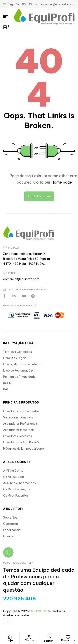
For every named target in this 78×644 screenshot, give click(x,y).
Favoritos (68, 640)
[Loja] (10, 637)
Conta (29, 640)
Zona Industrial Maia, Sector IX (24, 254)
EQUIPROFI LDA (40, 611)
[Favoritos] (68, 637)
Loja (10, 640)
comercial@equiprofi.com (21, 279)
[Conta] (29, 637)
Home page (62, 182)
